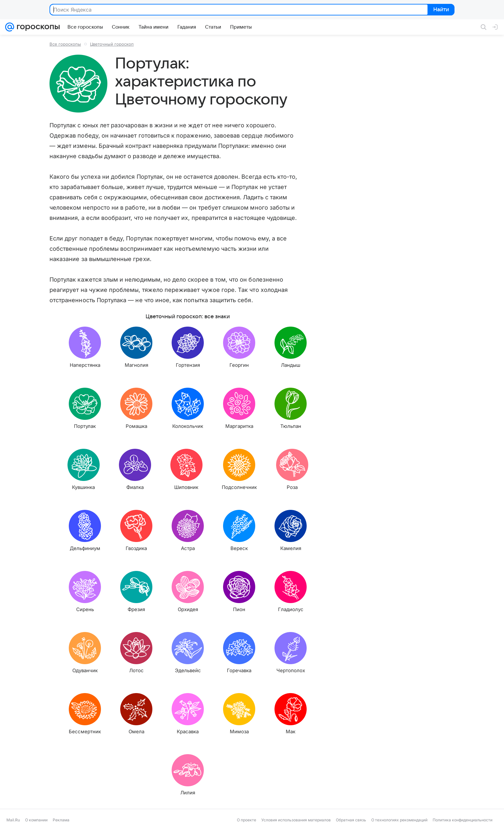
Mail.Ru (13, 820)
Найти (441, 10)
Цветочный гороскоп (112, 44)
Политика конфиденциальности (463, 820)
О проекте (247, 820)
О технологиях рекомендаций (399, 820)
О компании (36, 820)
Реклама (61, 820)
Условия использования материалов (296, 820)
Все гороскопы (65, 44)
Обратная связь (351, 820)
